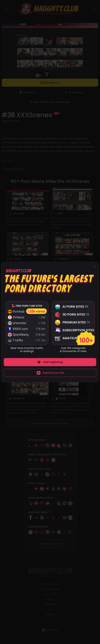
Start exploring (53, 362)
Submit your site (53, 373)
